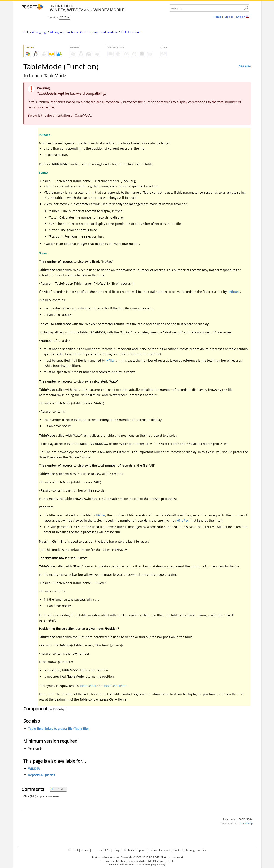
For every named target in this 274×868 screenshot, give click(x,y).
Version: (54, 17)
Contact (178, 850)
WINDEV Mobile (128, 864)
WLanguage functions (64, 32)
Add (56, 789)
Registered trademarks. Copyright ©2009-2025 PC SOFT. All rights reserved (137, 857)
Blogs (117, 850)
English (241, 17)
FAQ (108, 850)
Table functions (130, 32)
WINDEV (34, 769)
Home (217, 17)
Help (26, 32)
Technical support (159, 850)
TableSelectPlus (115, 686)
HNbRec (233, 292)
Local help (246, 823)
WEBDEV (114, 864)
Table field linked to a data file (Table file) (58, 729)
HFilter (111, 360)
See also (245, 66)
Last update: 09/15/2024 (238, 819)
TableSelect (88, 686)
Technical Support (135, 850)
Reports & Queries (42, 775)
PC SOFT (73, 850)
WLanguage (40, 32)
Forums (97, 850)
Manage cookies (196, 850)
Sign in (229, 17)
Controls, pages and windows (99, 32)
